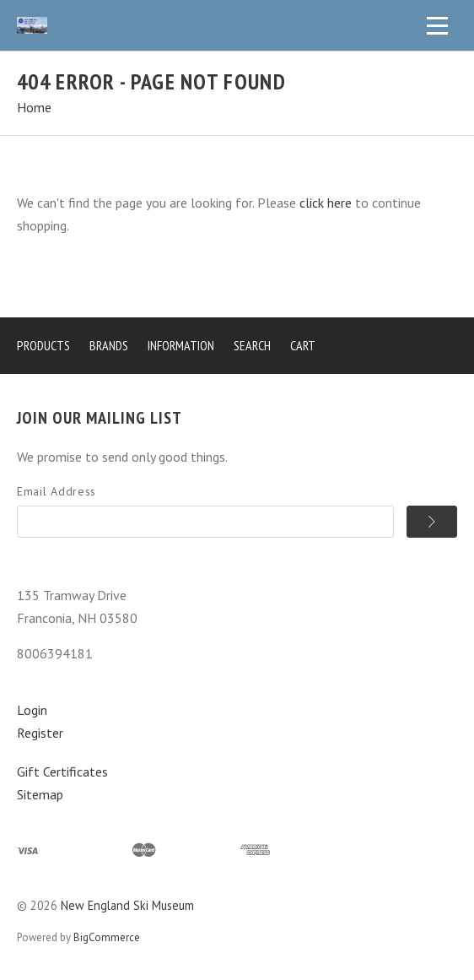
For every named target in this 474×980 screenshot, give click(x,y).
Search (252, 345)
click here (326, 203)
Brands (109, 345)
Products (43, 345)
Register (40, 733)
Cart (303, 345)
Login (32, 710)
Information (181, 345)
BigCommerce (107, 937)
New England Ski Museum (127, 905)
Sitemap (40, 794)
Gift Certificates (62, 772)
